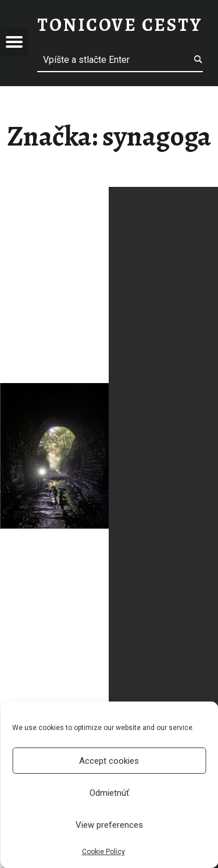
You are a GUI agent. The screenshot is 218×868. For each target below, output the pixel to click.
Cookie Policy (103, 852)
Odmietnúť (109, 793)
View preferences (109, 825)
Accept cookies (109, 761)
